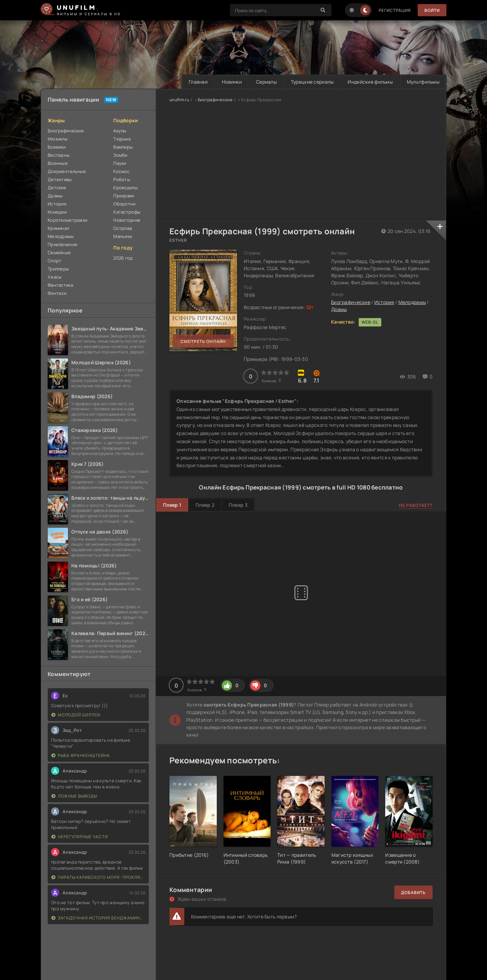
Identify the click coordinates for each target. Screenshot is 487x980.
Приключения (62, 244)
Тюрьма (122, 139)
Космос (121, 171)
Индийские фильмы (370, 82)
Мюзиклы (58, 139)
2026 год (123, 258)
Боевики (57, 147)
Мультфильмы (423, 82)
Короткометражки (67, 220)
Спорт (54, 261)
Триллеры (58, 269)
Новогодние (127, 220)
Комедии (57, 212)
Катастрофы (127, 212)
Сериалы (266, 82)
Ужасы (55, 277)
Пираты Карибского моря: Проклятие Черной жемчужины (98, 877)
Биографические (66, 131)
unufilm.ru (179, 100)
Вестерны (59, 155)
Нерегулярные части (80, 837)
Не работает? (416, 505)
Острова (123, 228)
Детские (57, 188)
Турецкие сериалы (312, 82)
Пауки (120, 163)
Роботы (122, 179)
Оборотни (124, 204)
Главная (198, 82)
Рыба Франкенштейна (81, 755)
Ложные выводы (74, 796)
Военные (58, 163)
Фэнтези (57, 293)
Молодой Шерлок (76, 715)
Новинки (232, 82)
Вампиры (123, 147)
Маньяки (123, 236)
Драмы (55, 196)
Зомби (120, 155)
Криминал (58, 228)
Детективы (60, 179)
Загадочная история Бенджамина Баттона (98, 918)
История (57, 204)
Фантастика (60, 285)
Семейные (59, 253)
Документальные (67, 171)
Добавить (413, 892)
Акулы (120, 131)
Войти (432, 10)
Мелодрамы (61, 236)
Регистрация (395, 10)
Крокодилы (125, 188)
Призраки (124, 196)
